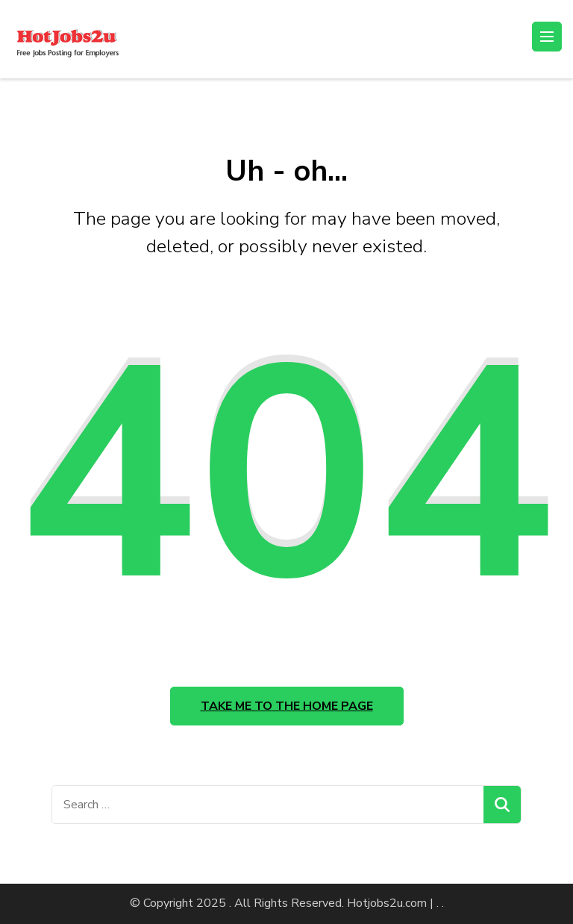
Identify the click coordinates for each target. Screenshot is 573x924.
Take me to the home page (287, 706)
